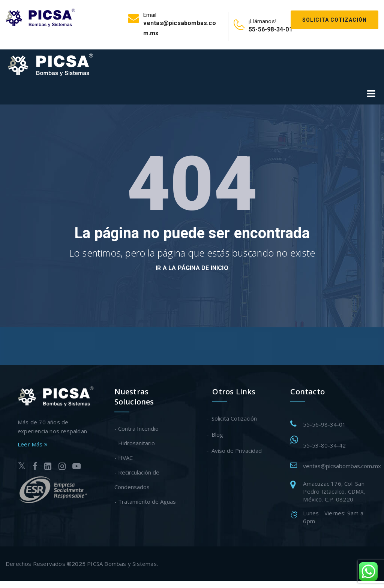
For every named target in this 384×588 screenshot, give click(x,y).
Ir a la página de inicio (192, 268)
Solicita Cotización (334, 20)
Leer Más (33, 444)
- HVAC (124, 458)
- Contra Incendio (136, 428)
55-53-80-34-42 (324, 445)
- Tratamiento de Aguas (145, 501)
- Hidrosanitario (135, 443)
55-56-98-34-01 (324, 424)
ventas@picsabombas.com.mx (342, 466)
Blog (218, 434)
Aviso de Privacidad (237, 451)
